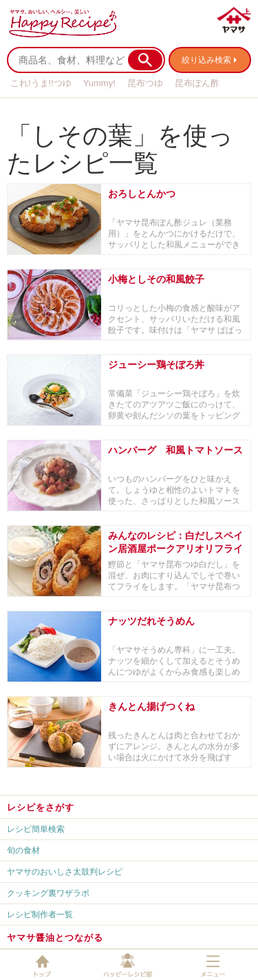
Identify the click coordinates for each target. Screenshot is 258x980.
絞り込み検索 (206, 60)
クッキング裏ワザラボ (48, 893)
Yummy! (99, 83)
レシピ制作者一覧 (40, 915)
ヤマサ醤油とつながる (55, 938)
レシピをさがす (41, 807)
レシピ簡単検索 (36, 829)
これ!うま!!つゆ (41, 83)
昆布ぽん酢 (197, 83)
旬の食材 (23, 850)
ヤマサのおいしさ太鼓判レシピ (65, 872)
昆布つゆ (145, 83)
